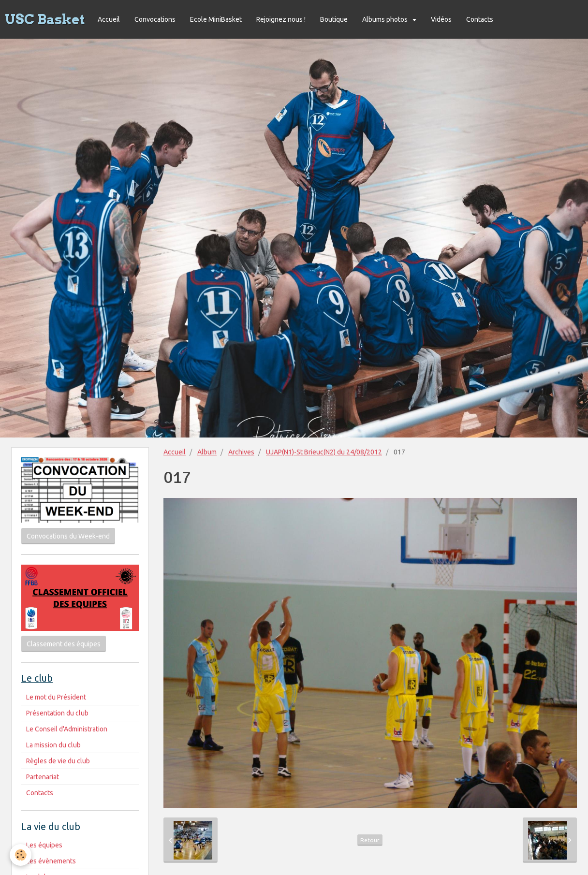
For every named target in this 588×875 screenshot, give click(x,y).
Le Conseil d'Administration (67, 729)
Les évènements (51, 861)
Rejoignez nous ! (281, 19)
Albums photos (386, 19)
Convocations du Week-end (68, 536)
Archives (241, 452)
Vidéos (441, 19)
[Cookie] (21, 855)
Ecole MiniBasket (216, 19)
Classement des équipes (64, 644)
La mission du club (53, 745)
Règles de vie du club (58, 761)
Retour (370, 840)
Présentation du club (57, 713)
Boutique (334, 19)
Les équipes (44, 845)
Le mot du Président (56, 697)
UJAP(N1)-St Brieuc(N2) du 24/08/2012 (324, 452)
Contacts (480, 19)
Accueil (109, 19)
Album (207, 452)
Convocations (155, 19)
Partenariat (43, 777)
